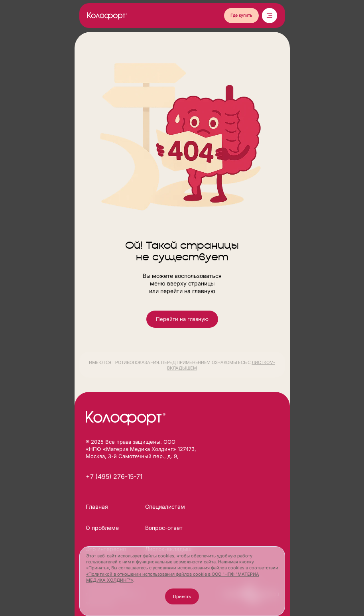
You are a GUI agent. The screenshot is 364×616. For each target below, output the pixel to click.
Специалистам (165, 507)
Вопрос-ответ (164, 528)
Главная (97, 507)
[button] (241, 16)
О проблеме (102, 528)
